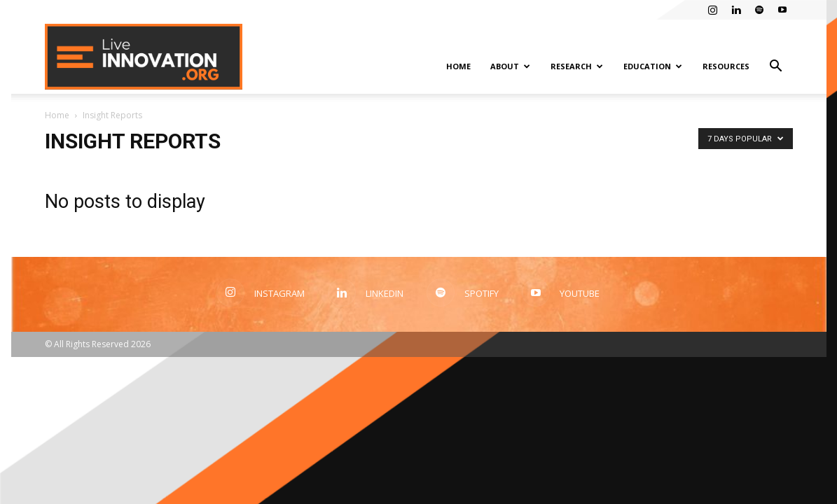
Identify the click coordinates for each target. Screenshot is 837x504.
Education (653, 66)
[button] (776, 68)
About (510, 66)
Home (458, 66)
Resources (726, 66)
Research (577, 66)
